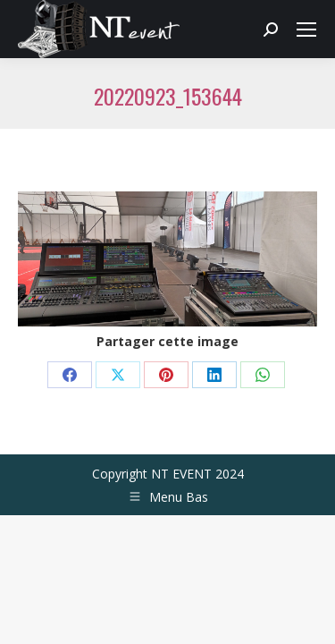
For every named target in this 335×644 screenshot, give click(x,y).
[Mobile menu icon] (306, 30)
